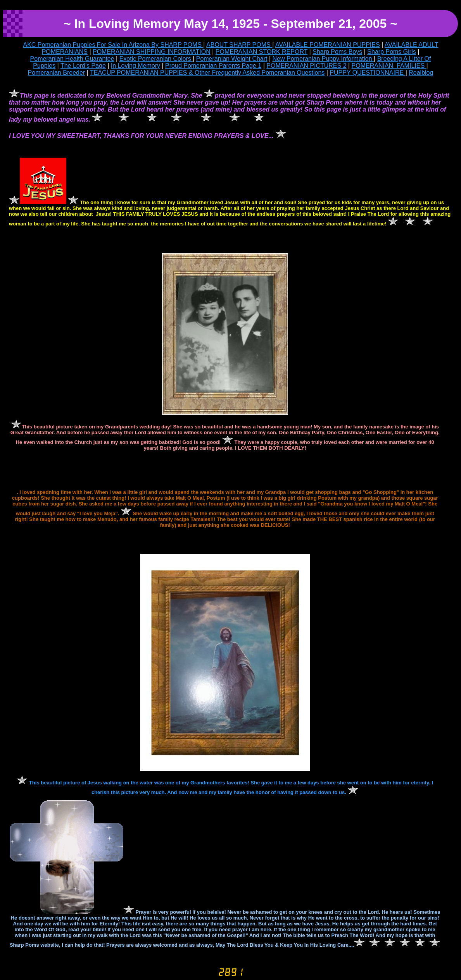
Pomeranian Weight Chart (232, 59)
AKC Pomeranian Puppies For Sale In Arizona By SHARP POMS (113, 45)
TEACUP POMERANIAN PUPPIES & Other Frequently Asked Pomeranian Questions (207, 73)
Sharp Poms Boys (337, 52)
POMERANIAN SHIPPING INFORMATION (152, 52)
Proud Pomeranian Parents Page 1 (213, 66)
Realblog (421, 73)
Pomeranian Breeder (57, 73)
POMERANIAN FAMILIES (389, 66)
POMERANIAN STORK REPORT (262, 52)
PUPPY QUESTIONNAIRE (367, 73)
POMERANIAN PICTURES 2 (306, 66)
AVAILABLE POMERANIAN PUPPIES (328, 45)
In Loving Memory (136, 66)
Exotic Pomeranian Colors (156, 59)
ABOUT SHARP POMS (239, 45)
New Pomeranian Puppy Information (323, 59)
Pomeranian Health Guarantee (72, 59)
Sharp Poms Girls (391, 52)
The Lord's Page (83, 66)
